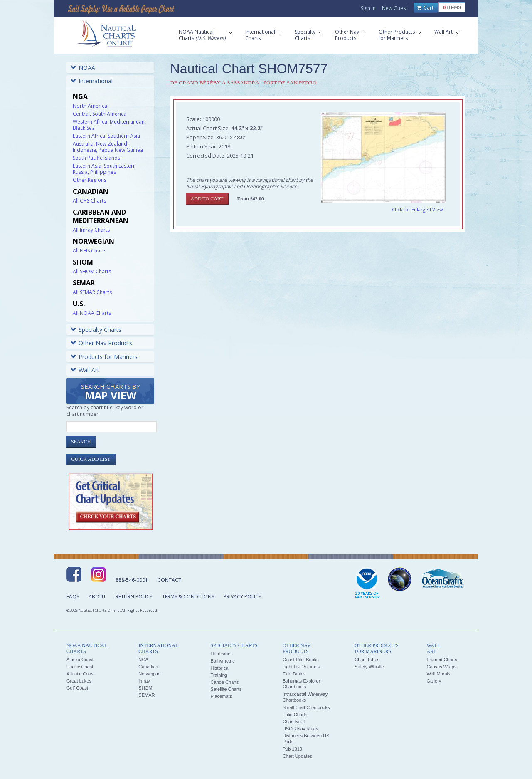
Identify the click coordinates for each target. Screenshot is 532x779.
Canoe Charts (225, 682)
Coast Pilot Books (301, 660)
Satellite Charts (226, 689)
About (97, 597)
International (92, 81)
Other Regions (90, 180)
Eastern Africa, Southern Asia (106, 136)
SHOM (145, 688)
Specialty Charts (96, 330)
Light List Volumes (301, 667)
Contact (169, 580)
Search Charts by (111, 392)
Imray (144, 681)
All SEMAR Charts (92, 292)
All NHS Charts (90, 251)
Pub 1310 (292, 749)
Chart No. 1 (294, 722)
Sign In (368, 8)
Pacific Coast (80, 667)
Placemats (221, 696)
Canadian (148, 667)
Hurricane (221, 654)
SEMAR (147, 695)
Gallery (434, 681)
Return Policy (134, 597)
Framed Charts (442, 660)
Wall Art (85, 370)
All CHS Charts (89, 201)
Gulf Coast (77, 688)
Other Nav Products (101, 343)
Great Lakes (79, 681)
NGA (143, 660)
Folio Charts (295, 715)
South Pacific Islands (96, 158)
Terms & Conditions (188, 597)
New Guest (395, 8)
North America (90, 106)
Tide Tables (294, 674)
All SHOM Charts (92, 271)
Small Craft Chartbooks (306, 707)
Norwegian (149, 674)
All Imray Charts (91, 230)
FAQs (73, 597)
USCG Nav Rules (300, 729)
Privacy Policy (243, 597)
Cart (425, 8)
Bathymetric (223, 661)
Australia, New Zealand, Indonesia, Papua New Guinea (108, 147)
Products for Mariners (104, 357)
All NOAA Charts (92, 313)
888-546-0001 (132, 580)
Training (219, 675)
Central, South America (100, 114)
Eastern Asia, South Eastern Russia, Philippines (104, 169)
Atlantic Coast (81, 674)
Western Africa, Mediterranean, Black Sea (109, 125)
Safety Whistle (369, 667)
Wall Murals (438, 674)
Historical (220, 668)
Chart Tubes (367, 660)
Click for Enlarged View (417, 209)
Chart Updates (297, 756)
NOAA (83, 68)
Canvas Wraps (441, 667)
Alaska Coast (80, 660)
